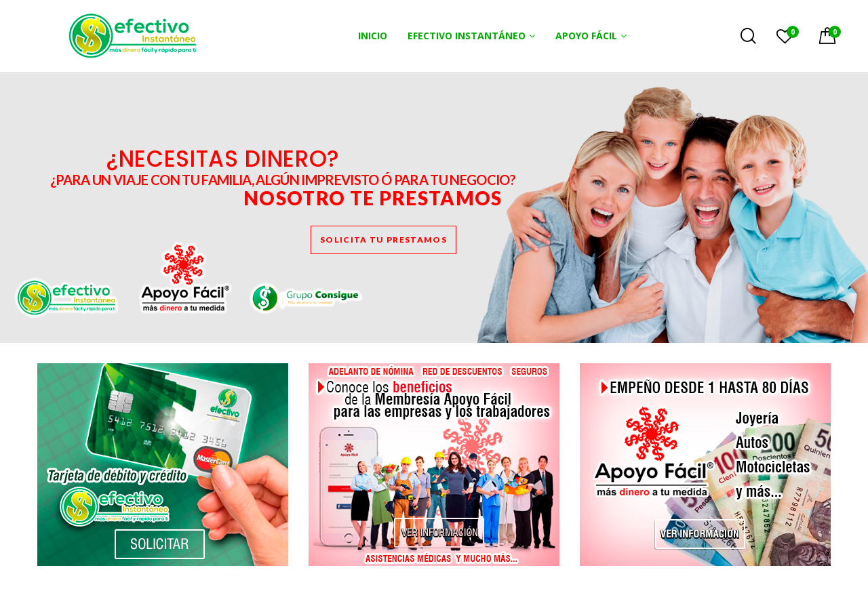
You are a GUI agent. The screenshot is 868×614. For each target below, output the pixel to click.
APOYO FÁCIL (586, 36)
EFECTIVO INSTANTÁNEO (467, 36)
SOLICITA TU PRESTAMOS (383, 240)
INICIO (373, 36)
